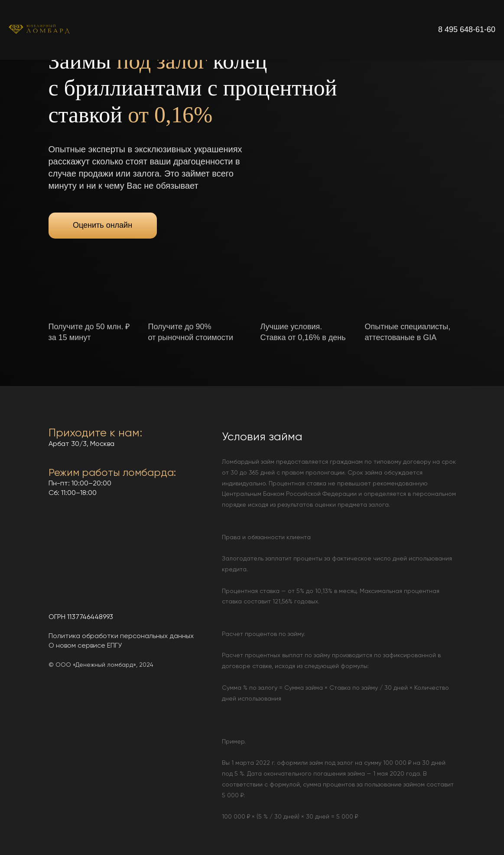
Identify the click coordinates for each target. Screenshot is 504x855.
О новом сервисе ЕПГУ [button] (85, 646)
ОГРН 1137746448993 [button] (81, 617)
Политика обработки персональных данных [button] (121, 636)
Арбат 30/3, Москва (81, 444)
